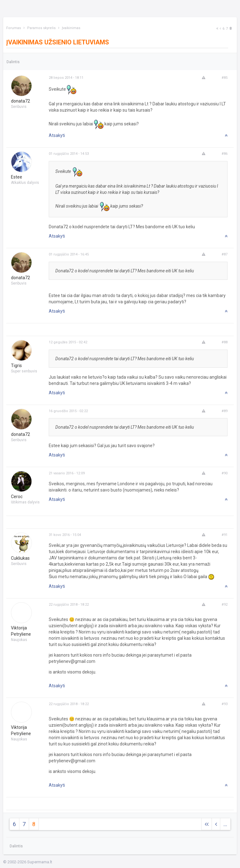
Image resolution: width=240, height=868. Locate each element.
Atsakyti (57, 135)
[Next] (217, 29)
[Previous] (220, 29)
